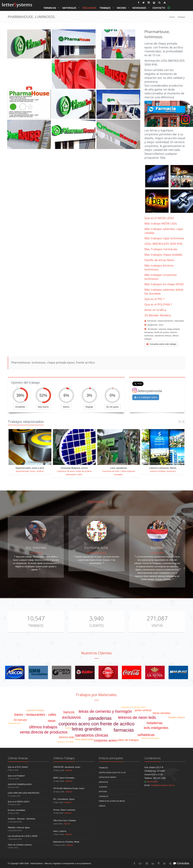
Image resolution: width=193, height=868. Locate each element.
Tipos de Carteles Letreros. (20, 845)
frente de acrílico (162, 332)
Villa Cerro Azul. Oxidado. (65, 820)
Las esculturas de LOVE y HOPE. (23, 836)
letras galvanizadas (85, 739)
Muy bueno (43, 407)
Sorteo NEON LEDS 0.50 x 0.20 (112, 773)
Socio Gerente (157, 553)
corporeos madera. (35, 710)
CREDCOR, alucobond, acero (67, 767)
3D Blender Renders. (158, 315)
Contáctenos (153, 758)
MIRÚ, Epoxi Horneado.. (64, 778)
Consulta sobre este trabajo (161, 344)
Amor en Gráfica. (156, 310)
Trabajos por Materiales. (97, 695)
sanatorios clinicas (163, 336)
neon (52, 721)
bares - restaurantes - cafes (35, 715)
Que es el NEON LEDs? (159, 218)
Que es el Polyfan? (16, 776)
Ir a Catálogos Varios (146, 397)
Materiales (69, 8)
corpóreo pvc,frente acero (134, 707)
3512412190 (151, 782)
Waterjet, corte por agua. (19, 827)
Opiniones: (97, 502)
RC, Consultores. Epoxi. (64, 799)
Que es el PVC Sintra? (18, 767)
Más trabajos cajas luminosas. (165, 238)
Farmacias (50, 8)
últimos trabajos (43, 727)
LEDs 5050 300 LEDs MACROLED (24, 793)
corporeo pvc (14, 723)
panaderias (100, 718)
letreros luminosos (150, 738)
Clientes (96, 625)
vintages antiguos (176, 717)
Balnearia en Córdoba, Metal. (67, 842)
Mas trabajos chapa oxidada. (164, 255)
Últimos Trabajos (64, 758)
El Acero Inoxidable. (17, 810)
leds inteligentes (156, 728)
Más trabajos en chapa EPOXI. (164, 284)
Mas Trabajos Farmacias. (161, 249)
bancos (69, 712)
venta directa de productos (44, 732)
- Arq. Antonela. (36, 553)
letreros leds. (67, 737)
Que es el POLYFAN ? (158, 304)
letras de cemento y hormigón (105, 711)
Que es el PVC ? (155, 299)
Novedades (139, 8)
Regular (89, 407)
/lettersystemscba (147, 391)
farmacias (149, 332)
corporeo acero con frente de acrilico (97, 724)
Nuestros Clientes (96, 653)
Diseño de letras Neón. (160, 260)
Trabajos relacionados (26, 421)
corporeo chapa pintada (169, 329)
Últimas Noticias (18, 758)
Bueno (66, 407)
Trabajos (105, 8)
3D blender (152, 329)
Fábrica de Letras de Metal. (112, 801)
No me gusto (112, 407)
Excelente (20, 407)
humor (68, 728)
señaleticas (146, 735)
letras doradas (162, 713)
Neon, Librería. (60, 831)
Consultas (181, 863)
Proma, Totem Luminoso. (65, 810)
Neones (121, 8)
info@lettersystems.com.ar (162, 785)
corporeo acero (106, 740)
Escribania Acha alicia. (96, 553)
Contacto (159, 8)
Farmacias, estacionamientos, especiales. (166, 321)
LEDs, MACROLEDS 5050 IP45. (164, 244)
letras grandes (87, 729)
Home (172, 17)
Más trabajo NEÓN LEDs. (161, 223)
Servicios (104, 782)
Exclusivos (89, 8)
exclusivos (71, 717)
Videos (102, 806)
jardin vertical (143, 710)
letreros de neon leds (137, 717)
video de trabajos (128, 740)
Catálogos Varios (107, 777)
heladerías (155, 723)
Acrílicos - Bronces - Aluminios (21, 819)
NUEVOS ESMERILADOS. (20, 784)
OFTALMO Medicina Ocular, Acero (69, 788)
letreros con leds (65, 742)
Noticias (103, 792)
